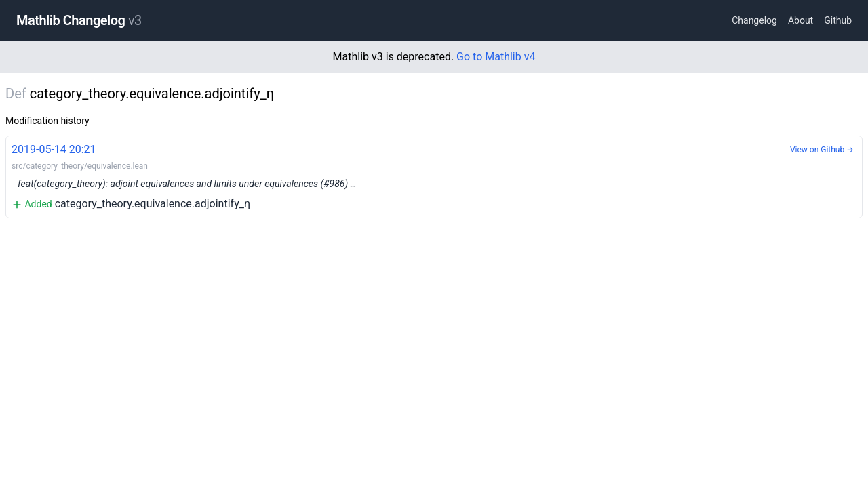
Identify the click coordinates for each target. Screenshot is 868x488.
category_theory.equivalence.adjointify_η (434, 176)
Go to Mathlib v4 (496, 57)
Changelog (754, 20)
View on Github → (822, 150)
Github (838, 20)
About (801, 20)
